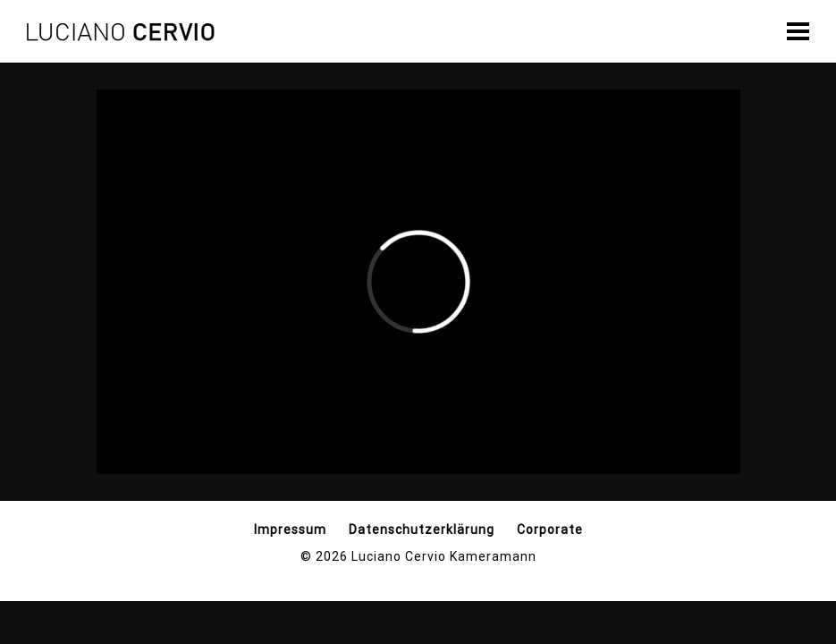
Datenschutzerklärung (422, 530)
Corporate (550, 530)
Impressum (290, 530)
